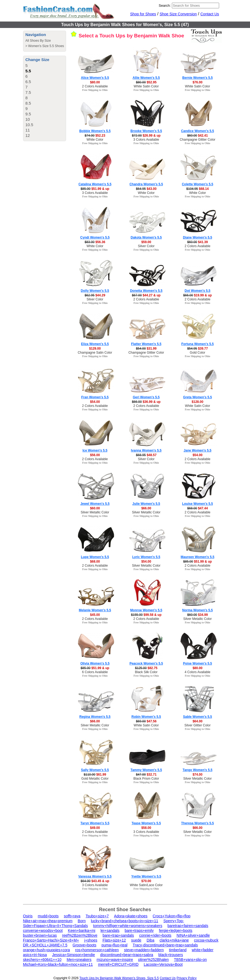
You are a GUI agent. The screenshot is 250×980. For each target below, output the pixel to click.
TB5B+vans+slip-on (190, 960)
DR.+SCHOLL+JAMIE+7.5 (45, 945)
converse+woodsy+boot (43, 931)
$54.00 (95, 402)
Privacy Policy (186, 978)
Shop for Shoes (143, 14)
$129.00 (95, 349)
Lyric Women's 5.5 (146, 557)
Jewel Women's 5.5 (95, 504)
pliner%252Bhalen (154, 960)
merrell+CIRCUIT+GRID (118, 964)
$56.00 (95, 455)
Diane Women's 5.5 (198, 237)
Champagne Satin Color (95, 353)
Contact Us (210, 14)
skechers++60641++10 (42, 960)
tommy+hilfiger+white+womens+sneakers (128, 926)
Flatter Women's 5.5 (146, 344)
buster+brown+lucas (40, 935)
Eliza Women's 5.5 (95, 344)
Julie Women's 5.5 (146, 504)
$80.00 (95, 82)
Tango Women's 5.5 (198, 770)
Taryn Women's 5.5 (95, 823)
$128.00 (198, 402)
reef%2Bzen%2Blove (80, 935)
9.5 (28, 114)
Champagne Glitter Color (198, 140)
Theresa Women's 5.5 (197, 823)
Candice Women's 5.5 (198, 131)
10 (28, 119)
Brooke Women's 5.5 (146, 131)
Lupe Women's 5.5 (95, 557)
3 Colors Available (146, 140)
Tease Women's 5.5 (146, 823)
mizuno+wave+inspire (115, 960)
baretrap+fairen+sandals (188, 926)
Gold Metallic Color (95, 779)
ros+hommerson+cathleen (97, 950)
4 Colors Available (198, 672)
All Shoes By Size (38, 41)
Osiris (28, 916)
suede (136, 940)
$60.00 (95, 508)
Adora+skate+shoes (131, 916)
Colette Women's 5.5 (198, 184)
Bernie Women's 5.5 (198, 78)
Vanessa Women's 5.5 (95, 876)
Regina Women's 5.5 (95, 717)
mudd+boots (48, 916)
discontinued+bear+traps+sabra (127, 955)
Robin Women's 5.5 (146, 717)
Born (82, 921)
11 (28, 130)
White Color (95, 140)
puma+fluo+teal (115, 945)
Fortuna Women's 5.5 (198, 344)
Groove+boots (84, 945)
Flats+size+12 (114, 940)
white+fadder (203, 950)
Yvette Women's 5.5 (146, 876)
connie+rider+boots (155, 935)
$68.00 (95, 562)
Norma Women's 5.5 (198, 610)
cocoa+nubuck (206, 940)
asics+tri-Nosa (35, 955)
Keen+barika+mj (82, 931)
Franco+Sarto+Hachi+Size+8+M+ (51, 940)
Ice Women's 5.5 (95, 450)
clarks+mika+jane (174, 940)
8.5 (28, 103)
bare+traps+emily (139, 931)
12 (28, 135)
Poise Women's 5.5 (197, 663)
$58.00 (146, 828)
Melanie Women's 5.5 (95, 610)
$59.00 (146, 242)
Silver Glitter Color (198, 725)
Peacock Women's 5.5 (146, 663)
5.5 (28, 71)
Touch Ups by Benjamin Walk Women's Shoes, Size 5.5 (119, 978)
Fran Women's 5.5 (95, 397)
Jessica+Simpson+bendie (74, 955)
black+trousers (171, 955)
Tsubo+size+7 (97, 916)
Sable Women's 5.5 (197, 717)
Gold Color (198, 353)
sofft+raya (72, 916)
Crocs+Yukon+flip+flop (172, 916)
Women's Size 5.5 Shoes (46, 46)
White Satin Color (146, 86)
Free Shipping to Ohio (95, 90)
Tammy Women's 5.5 (146, 770)
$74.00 (198, 775)
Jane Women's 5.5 (198, 450)
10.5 (29, 125)
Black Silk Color (146, 672)
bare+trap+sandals (118, 935)
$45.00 (95, 615)
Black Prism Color (146, 779)
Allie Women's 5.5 (146, 78)
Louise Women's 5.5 (198, 504)
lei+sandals (110, 931)
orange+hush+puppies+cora (47, 950)
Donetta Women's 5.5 (146, 291)
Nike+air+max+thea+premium (48, 921)
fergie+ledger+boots (176, 931)
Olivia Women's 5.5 (95, 663)
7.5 (28, 92)
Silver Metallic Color (95, 512)
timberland (178, 950)
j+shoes (91, 940)
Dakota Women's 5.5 (146, 237)
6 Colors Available (95, 672)
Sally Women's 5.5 (95, 770)
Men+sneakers (79, 960)
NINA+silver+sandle (193, 935)
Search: (165, 6)
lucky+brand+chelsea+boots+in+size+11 (124, 921)
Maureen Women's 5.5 (198, 557)
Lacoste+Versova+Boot (163, 964)
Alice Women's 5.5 (95, 78)
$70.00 (146, 881)
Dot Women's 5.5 (198, 291)
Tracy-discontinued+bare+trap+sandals (165, 945)
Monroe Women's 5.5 (146, 610)
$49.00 (95, 828)
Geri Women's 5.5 (146, 397)
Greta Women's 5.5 (198, 397)
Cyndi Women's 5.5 (95, 237)
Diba (151, 940)
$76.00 (198, 82)
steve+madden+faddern (144, 950)
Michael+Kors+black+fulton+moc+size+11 (58, 964)
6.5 (28, 82)
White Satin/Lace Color (146, 885)
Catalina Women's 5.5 (95, 184)
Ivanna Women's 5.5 (146, 450)
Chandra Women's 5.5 (146, 184)
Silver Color (146, 246)
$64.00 (198, 721)
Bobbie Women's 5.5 (95, 131)
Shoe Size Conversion (178, 14)
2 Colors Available (95, 86)
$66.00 (146, 508)
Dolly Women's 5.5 (95, 291)
